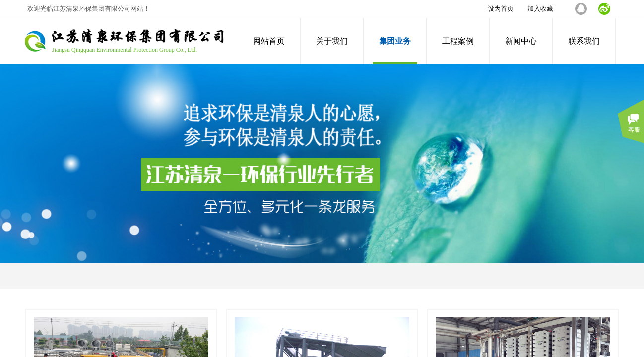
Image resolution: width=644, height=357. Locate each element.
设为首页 (501, 9)
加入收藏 (540, 9)
